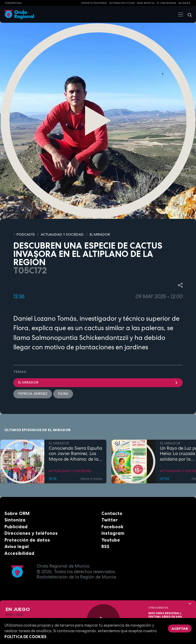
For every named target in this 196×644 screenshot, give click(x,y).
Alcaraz (184, 3)
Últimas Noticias (122, 3)
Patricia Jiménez (33, 394)
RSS (105, 546)
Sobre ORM (17, 513)
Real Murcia (146, 3)
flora (63, 394)
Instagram (113, 533)
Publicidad (16, 527)
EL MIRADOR (100, 234)
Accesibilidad (19, 553)
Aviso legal (17, 546)
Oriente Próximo (94, 3)
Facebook (112, 527)
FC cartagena (166, 3)
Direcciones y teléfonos (31, 533)
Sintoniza (15, 520)
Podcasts (26, 234)
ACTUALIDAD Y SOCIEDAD (62, 234)
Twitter (110, 520)
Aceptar (180, 628)
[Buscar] (188, 14)
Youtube (111, 540)
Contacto (112, 513)
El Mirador (98, 382)
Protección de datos (27, 540)
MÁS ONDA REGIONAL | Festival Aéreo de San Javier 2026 (165, 617)
